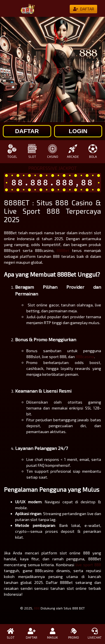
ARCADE (73, 151)
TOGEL (12, 151)
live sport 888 (88, 565)
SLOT (32, 151)
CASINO (52, 151)
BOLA (93, 151)
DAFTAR (32, 634)
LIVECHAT (95, 634)
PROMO (73, 634)
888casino (85, 357)
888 (37, 608)
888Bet (63, 250)
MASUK (53, 634)
